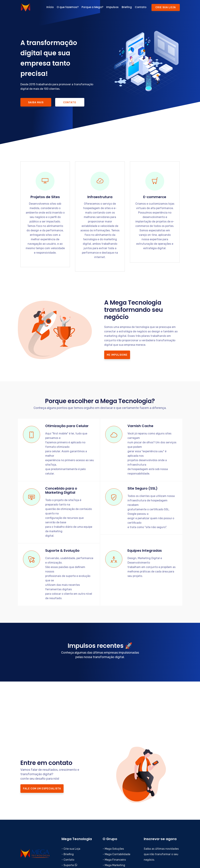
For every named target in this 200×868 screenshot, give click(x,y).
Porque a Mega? (92, 7)
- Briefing (68, 854)
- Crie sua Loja (71, 849)
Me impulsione (117, 355)
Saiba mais (36, 102)
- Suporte (69, 865)
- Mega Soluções (113, 849)
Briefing (127, 7)
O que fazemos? (68, 7)
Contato (141, 7)
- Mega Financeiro (114, 860)
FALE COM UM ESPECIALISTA (42, 789)
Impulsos (112, 7)
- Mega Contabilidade (116, 854)
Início (50, 7)
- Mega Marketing (114, 865)
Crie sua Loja (166, 7)
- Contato (68, 860)
